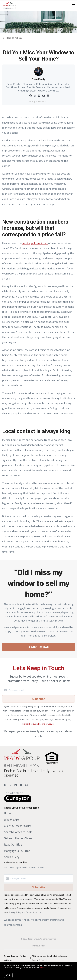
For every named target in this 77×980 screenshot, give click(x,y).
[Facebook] (5, 785)
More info (44, 968)
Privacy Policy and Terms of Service (38, 724)
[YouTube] (21, 785)
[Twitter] (10, 785)
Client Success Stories (18, 826)
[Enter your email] (41, 690)
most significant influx (35, 243)
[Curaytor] (18, 801)
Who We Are (11, 820)
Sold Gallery (12, 857)
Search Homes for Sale (18, 832)
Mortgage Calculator (17, 851)
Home (8, 813)
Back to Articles (14, 38)
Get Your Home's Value (18, 838)
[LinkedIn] (16, 785)
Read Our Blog (13, 844)
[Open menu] (73, 5)
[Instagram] (27, 785)
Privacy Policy (39, 946)
